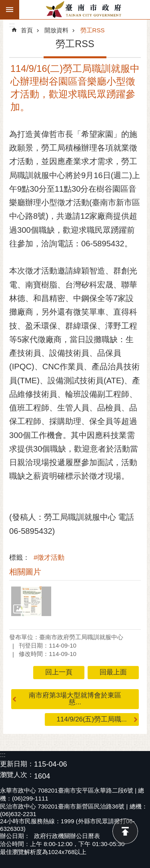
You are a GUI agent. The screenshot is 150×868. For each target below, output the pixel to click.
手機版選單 (10, 10)
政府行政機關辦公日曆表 (67, 836)
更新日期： (17, 764)
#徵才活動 (49, 558)
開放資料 (56, 30)
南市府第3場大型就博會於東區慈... (75, 699)
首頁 (27, 30)
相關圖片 (25, 572)
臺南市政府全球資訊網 (85, 10)
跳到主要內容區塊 (4, 4)
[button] (31, 601)
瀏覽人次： (17, 775)
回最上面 (125, 831)
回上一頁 (59, 672)
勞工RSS (93, 30)
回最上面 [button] (113, 672)
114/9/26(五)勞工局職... (92, 719)
